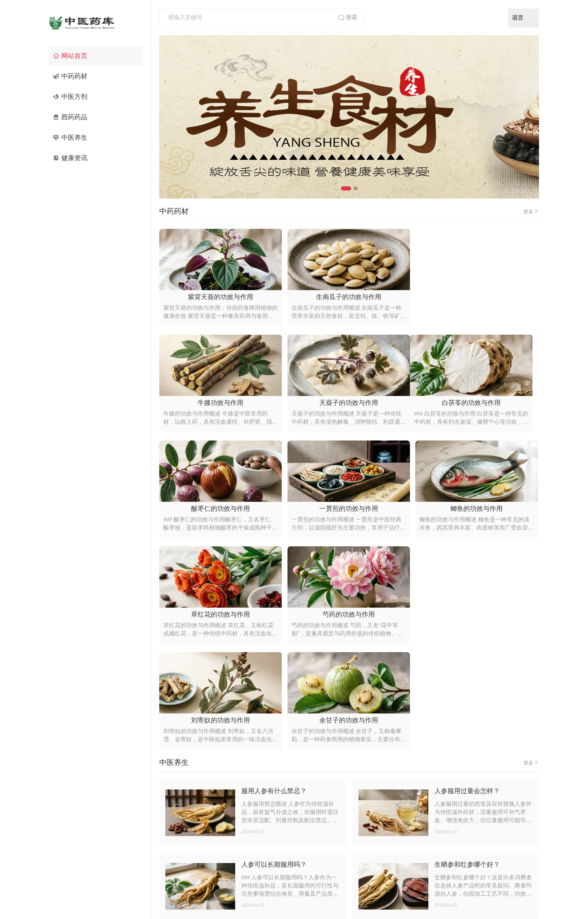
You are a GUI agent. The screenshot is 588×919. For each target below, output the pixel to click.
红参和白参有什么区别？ (277, 726)
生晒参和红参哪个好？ (467, 653)
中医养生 (70, 138)
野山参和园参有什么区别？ (474, 726)
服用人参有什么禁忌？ (274, 579)
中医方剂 (70, 97)
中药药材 (70, 76)
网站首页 (70, 56)
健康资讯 (70, 158)
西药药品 (70, 117)
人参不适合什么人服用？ (470, 800)
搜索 (347, 18)
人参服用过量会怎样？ (467, 579)
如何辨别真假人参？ (271, 800)
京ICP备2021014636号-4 (385, 897)
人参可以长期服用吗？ (274, 653)
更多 (531, 211)
